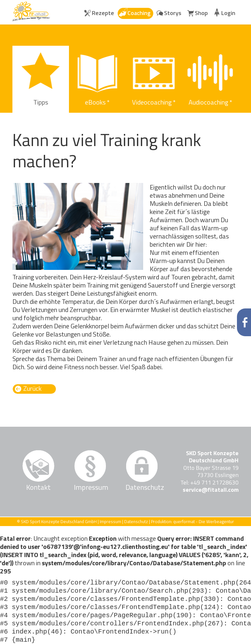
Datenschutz (142, 487)
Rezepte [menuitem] (103, 13)
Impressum (90, 487)
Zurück (32, 389)
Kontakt (38, 487)
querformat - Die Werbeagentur (204, 521)
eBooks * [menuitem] (97, 102)
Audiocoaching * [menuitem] (210, 102)
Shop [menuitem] (201, 13)
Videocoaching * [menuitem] (154, 102)
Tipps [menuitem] (41, 102)
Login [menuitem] (228, 13)
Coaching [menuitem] (139, 13)
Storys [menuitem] (173, 13)
